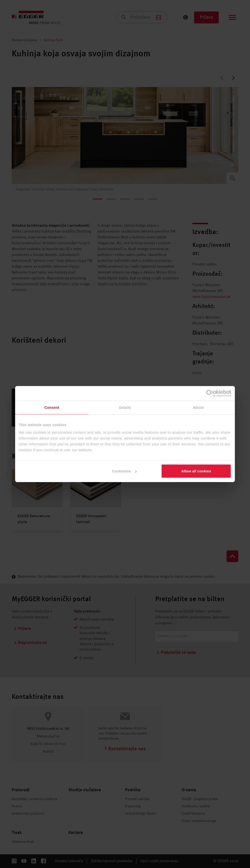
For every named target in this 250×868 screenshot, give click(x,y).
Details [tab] (125, 407)
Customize (124, 471)
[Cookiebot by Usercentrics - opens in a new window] (210, 393)
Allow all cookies (196, 471)
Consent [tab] (52, 407)
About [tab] (198, 407)
